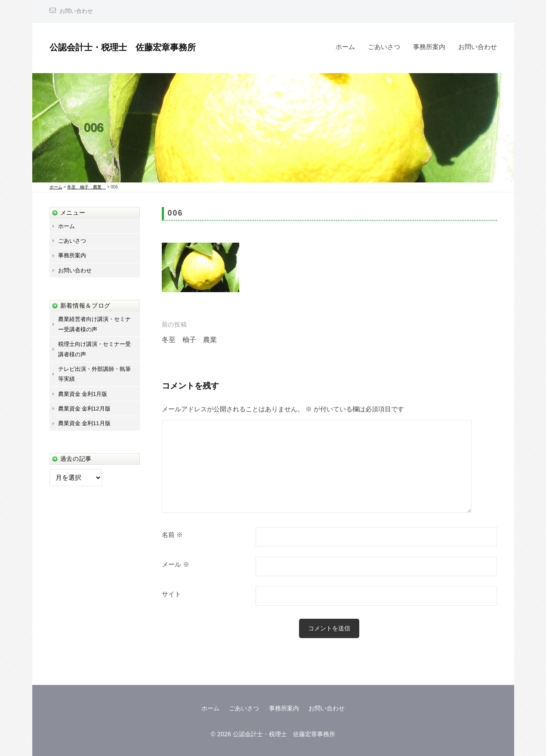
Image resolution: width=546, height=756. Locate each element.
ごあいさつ (384, 47)
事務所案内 (429, 47)
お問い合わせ (77, 11)
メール (176, 565)
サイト (171, 594)
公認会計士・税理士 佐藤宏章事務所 (130, 47)
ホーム (345, 47)
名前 (172, 535)
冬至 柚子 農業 (195, 340)
